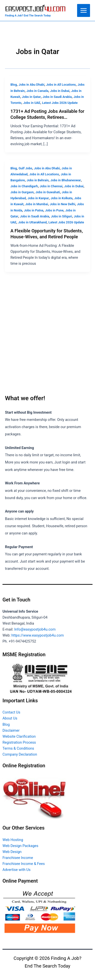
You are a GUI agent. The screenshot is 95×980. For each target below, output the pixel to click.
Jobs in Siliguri (62, 216)
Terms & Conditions (18, 748)
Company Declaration (20, 754)
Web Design (12, 852)
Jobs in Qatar (31, 97)
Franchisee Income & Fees (24, 864)
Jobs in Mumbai (37, 204)
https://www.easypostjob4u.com (38, 635)
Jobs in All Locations (61, 85)
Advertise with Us (17, 870)
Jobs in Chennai (51, 186)
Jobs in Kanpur (38, 198)
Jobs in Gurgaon (22, 192)
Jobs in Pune (54, 210)
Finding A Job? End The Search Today (28, 16)
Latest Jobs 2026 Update (60, 103)
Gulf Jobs (25, 168)
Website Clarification (19, 736)
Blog (14, 85)
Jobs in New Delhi (62, 204)
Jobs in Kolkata (61, 198)
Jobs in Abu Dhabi (32, 85)
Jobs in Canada (37, 91)
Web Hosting (13, 840)
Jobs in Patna (34, 210)
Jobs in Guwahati (47, 192)
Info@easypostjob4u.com (35, 629)
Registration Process (19, 742)
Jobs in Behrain (38, 180)
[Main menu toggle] (84, 10)
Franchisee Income (18, 858)
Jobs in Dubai (60, 91)
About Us (10, 718)
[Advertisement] (47, 341)
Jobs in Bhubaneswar (66, 180)
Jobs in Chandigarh (24, 186)
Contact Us (11, 712)
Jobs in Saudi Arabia (57, 97)
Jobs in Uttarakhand (32, 222)
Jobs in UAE (32, 103)
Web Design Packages (20, 846)
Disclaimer (11, 730)
